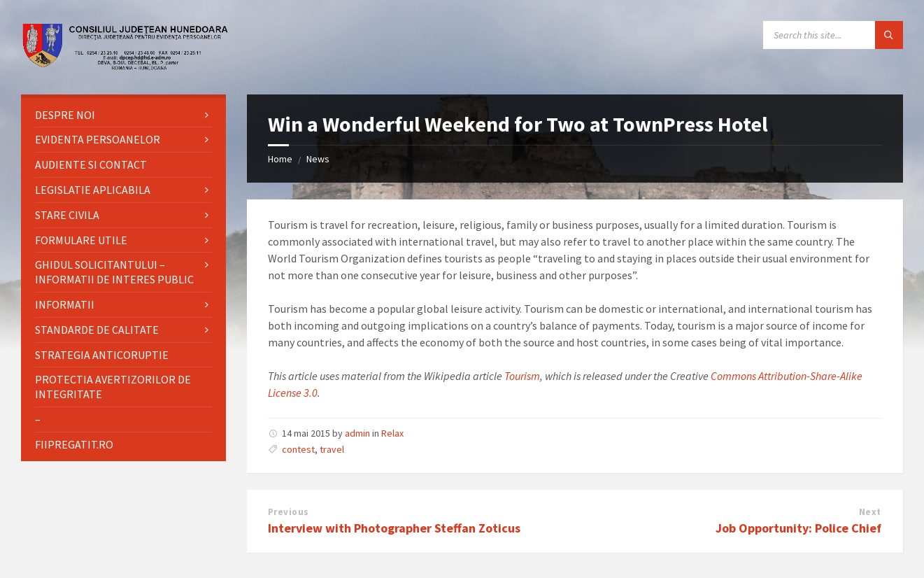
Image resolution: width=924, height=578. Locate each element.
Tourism (522, 376)
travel (332, 449)
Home (280, 159)
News (318, 159)
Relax (392, 433)
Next (870, 512)
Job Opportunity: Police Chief (798, 528)
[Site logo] (126, 66)
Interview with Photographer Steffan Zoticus (394, 528)
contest (298, 449)
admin (357, 433)
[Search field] (833, 35)
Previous (289, 512)
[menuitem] (123, 115)
